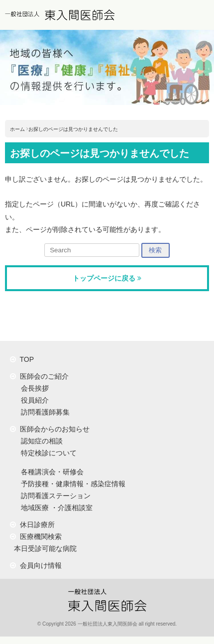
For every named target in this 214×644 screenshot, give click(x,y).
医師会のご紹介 (39, 376)
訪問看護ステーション (54, 496)
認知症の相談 (40, 441)
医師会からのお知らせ (50, 429)
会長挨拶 (33, 388)
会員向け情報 (36, 565)
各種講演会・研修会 (50, 472)
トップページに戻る (107, 278)
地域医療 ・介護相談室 (55, 508)
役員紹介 (33, 400)
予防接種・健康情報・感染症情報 (71, 484)
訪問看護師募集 (43, 412)
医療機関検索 (36, 537)
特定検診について (47, 453)
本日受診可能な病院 (43, 548)
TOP (22, 359)
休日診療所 (32, 525)
